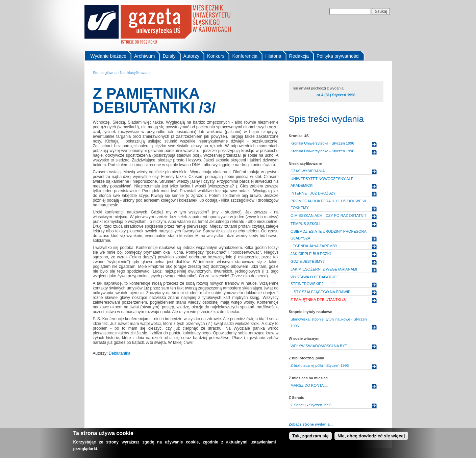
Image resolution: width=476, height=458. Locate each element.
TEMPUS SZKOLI (305, 224)
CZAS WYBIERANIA (308, 171)
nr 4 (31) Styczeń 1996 (336, 95)
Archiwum (144, 56)
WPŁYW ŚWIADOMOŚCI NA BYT (319, 346)
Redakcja (299, 56)
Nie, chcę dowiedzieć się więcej (371, 438)
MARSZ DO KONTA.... (309, 385)
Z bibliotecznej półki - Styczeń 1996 (320, 365)
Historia (273, 56)
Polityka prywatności (338, 56)
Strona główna (105, 73)
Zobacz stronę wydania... (311, 424)
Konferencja (245, 56)
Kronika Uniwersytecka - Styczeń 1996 (322, 143)
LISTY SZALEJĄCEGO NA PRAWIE (320, 292)
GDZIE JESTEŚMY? (308, 261)
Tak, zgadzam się (310, 438)
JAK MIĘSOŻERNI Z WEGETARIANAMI (324, 269)
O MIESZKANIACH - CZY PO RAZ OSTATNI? (329, 215)
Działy (169, 56)
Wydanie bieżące (109, 56)
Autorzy (191, 56)
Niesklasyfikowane (135, 73)
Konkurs (216, 56)
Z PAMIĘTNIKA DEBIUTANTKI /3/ (318, 300)
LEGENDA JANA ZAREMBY (314, 246)
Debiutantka (120, 353)
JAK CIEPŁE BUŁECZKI (311, 254)
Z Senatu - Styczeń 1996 (311, 405)
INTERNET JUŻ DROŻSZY (313, 193)
